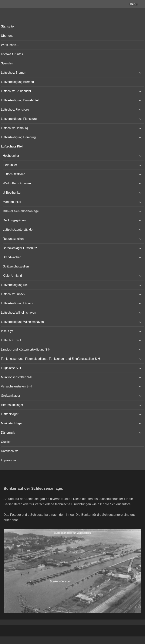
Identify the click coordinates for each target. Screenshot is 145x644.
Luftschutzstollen (14, 174)
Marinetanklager (12, 423)
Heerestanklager (12, 405)
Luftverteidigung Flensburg (19, 119)
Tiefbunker (10, 165)
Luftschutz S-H (11, 340)
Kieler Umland (12, 276)
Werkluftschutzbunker (17, 183)
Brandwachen (12, 257)
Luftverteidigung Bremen (17, 82)
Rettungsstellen (13, 239)
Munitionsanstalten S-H (17, 377)
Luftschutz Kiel (12, 146)
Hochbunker (11, 156)
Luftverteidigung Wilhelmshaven (22, 322)
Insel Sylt (7, 331)
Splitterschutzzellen (16, 266)
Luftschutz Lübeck (13, 294)
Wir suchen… (10, 45)
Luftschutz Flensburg (15, 110)
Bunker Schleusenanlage (21, 211)
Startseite (7, 26)
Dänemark (8, 433)
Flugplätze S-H (11, 368)
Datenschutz (9, 451)
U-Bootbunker (12, 193)
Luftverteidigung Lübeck (17, 303)
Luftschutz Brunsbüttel (16, 91)
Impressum (8, 460)
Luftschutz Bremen (13, 73)
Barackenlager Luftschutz (20, 248)
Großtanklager (11, 396)
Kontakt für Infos (12, 54)
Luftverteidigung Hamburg (18, 137)
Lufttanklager (10, 414)
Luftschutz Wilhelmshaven (19, 313)
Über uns (7, 36)
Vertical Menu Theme (80, 640)
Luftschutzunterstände (18, 230)
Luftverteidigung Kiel (15, 285)
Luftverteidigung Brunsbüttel (20, 100)
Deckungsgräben (14, 220)
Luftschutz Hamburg (14, 128)
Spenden (7, 63)
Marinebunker (12, 202)
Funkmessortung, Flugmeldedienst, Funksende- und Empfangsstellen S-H (51, 359)
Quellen (6, 442)
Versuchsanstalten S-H (16, 386)
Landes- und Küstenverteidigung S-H (26, 350)
